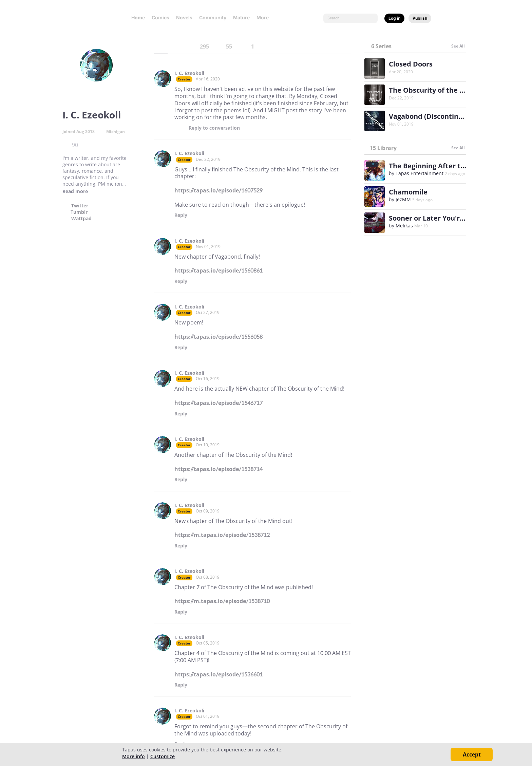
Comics (160, 17)
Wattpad (81, 219)
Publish (420, 18)
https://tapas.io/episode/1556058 (218, 337)
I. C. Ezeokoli (189, 73)
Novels (184, 17)
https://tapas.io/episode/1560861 (218, 270)
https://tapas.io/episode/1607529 (218, 190)
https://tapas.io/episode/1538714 (218, 469)
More (265, 17)
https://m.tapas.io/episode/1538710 (222, 601)
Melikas (404, 226)
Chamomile (408, 192)
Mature (241, 17)
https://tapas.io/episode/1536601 (218, 674)
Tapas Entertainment (420, 173)
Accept (472, 754)
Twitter (80, 206)
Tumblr (79, 212)
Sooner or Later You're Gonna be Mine (452, 218)
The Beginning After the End (436, 166)
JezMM (403, 199)
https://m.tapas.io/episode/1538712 (222, 535)
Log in (394, 18)
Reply (214, 128)
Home (138, 17)
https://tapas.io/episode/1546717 (218, 403)
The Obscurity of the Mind (433, 90)
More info (134, 756)
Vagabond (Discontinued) (431, 116)
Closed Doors (411, 64)
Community (213, 17)
